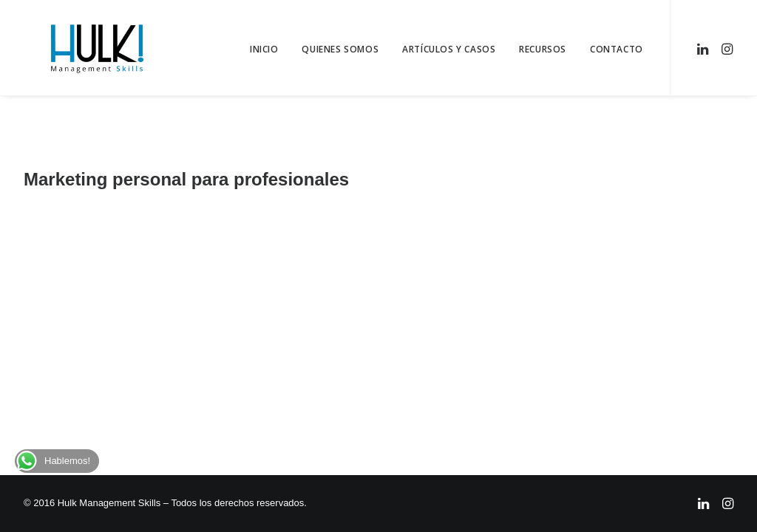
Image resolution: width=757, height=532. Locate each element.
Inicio (264, 49)
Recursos (543, 49)
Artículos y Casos (449, 49)
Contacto (617, 49)
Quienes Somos (340, 49)
